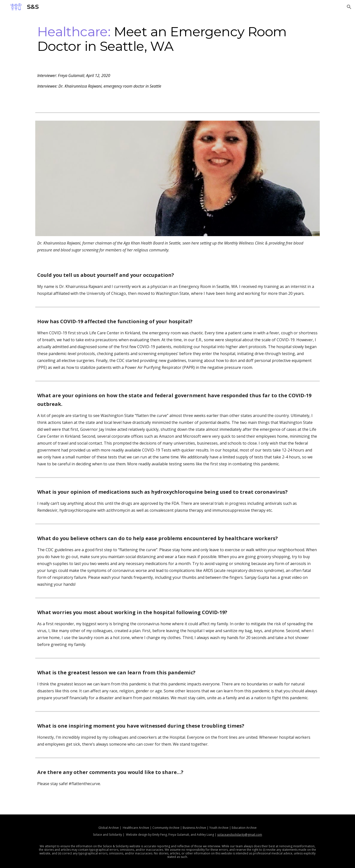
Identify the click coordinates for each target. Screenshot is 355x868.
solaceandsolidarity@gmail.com (240, 835)
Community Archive (166, 828)
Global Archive (109, 828)
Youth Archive (219, 828)
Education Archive (244, 828)
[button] (349, 7)
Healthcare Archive (136, 828)
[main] (177, 39)
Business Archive (194, 828)
